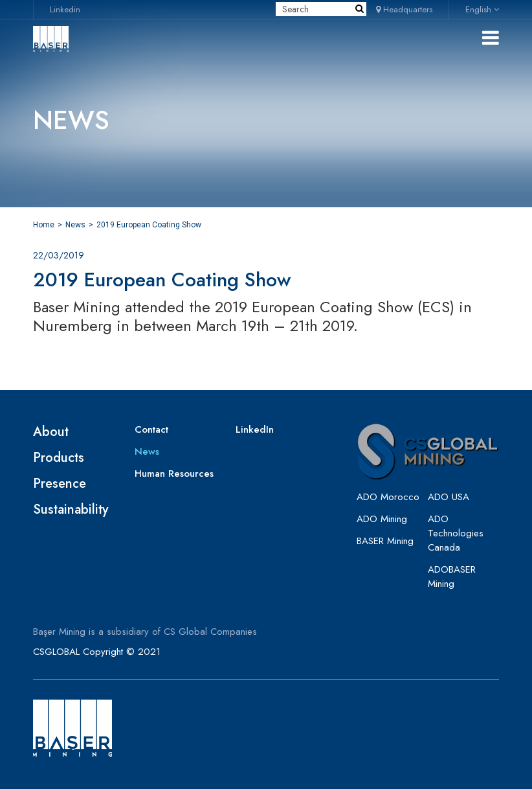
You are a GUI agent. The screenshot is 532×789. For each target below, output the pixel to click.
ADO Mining (382, 519)
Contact (151, 429)
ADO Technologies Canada (456, 533)
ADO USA (449, 497)
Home (44, 225)
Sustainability (71, 509)
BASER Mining (385, 541)
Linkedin (65, 9)
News (75, 225)
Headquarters (404, 9)
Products (59, 458)
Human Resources (174, 474)
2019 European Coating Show (149, 225)
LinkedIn (255, 429)
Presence (60, 484)
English (482, 9)
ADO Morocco (388, 497)
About (51, 432)
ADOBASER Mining (452, 577)
